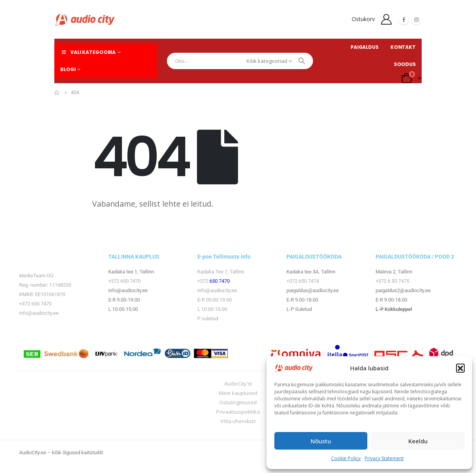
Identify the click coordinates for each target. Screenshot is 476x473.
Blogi (68, 69)
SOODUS (405, 64)
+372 (203, 281)
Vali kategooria (88, 52)
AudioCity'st (238, 384)
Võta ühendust (238, 421)
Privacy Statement (384, 458)
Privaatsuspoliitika (238, 412)
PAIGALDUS (365, 47)
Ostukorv (363, 19)
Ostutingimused (238, 402)
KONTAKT (403, 47)
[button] (460, 368)
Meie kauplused (238, 393)
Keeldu (418, 441)
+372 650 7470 (35, 304)
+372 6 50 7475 (392, 281)
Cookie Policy (346, 458)
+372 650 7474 (303, 281)
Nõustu (321, 441)
